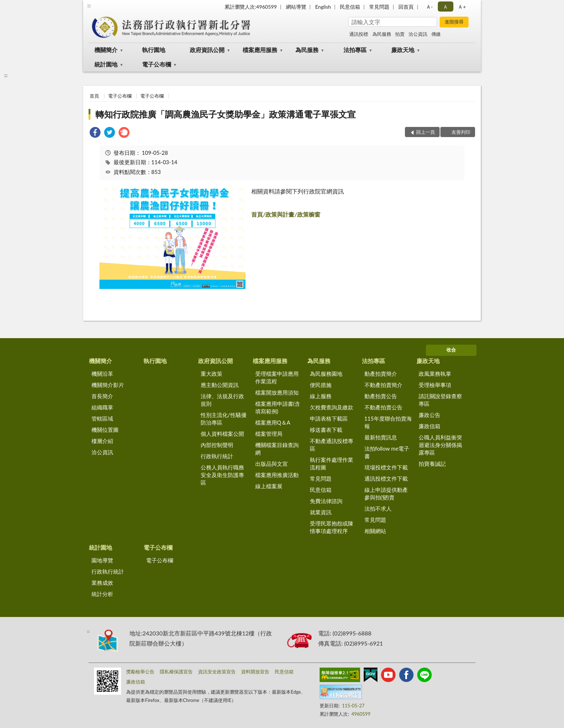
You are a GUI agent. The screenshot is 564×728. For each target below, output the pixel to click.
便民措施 (321, 385)
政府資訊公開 (207, 50)
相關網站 (375, 531)
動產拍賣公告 (381, 396)
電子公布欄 (157, 64)
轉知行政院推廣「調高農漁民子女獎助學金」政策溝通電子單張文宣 (226, 114)
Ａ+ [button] (462, 7)
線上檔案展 (269, 486)
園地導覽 (102, 560)
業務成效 (102, 583)
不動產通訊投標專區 (332, 445)
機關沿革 (102, 374)
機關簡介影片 (108, 385)
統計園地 (106, 64)
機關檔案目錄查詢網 (277, 449)
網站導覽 (296, 7)
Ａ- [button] (429, 7)
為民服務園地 (326, 374)
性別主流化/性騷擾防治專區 (224, 419)
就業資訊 (321, 512)
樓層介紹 (102, 441)
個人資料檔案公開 (222, 434)
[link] (95, 133)
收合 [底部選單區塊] (451, 350)
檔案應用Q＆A (273, 422)
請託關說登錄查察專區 (440, 400)
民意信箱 (350, 7)
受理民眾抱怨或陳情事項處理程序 (332, 527)
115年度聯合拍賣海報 (388, 422)
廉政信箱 (430, 426)
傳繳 (436, 34)
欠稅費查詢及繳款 (332, 407)
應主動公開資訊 (220, 385)
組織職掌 (102, 407)
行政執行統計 (217, 456)
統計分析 (102, 594)
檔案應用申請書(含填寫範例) (278, 407)
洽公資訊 (418, 34)
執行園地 (154, 50)
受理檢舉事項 (435, 385)
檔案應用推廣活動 (277, 475)
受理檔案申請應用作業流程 (277, 377)
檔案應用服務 (260, 50)
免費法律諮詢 (326, 501)
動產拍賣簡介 (381, 374)
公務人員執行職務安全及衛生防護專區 (222, 475)
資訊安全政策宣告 (217, 672)
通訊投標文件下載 (386, 478)
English (323, 7)
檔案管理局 (269, 434)
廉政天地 (403, 50)
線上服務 (321, 396)
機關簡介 (106, 50)
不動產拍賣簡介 (383, 385)
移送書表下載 (326, 430)
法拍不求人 (378, 508)
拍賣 (400, 34)
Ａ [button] (445, 7)
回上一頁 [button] (426, 132)
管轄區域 (102, 418)
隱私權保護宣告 (176, 672)
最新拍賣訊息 (381, 437)
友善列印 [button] (461, 132)
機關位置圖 (105, 430)
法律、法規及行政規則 (222, 400)
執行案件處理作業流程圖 (332, 463)
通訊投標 (359, 34)
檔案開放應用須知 (277, 392)
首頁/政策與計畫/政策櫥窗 (286, 214)
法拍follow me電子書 (387, 452)
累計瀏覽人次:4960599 (251, 7)
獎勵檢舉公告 (140, 672)
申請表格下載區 (329, 418)
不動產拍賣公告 (383, 407)
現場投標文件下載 (386, 467)
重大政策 (211, 374)
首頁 (94, 96)
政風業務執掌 (435, 374)
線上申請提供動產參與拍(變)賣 (386, 493)
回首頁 (406, 7)
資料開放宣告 (255, 672)
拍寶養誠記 (432, 464)
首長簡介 (102, 396)
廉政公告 (430, 415)
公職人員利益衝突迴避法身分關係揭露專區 (440, 445)
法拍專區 (355, 50)
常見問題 (379, 7)
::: (89, 5)
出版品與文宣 (272, 464)
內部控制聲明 (217, 445)
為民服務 (382, 34)
